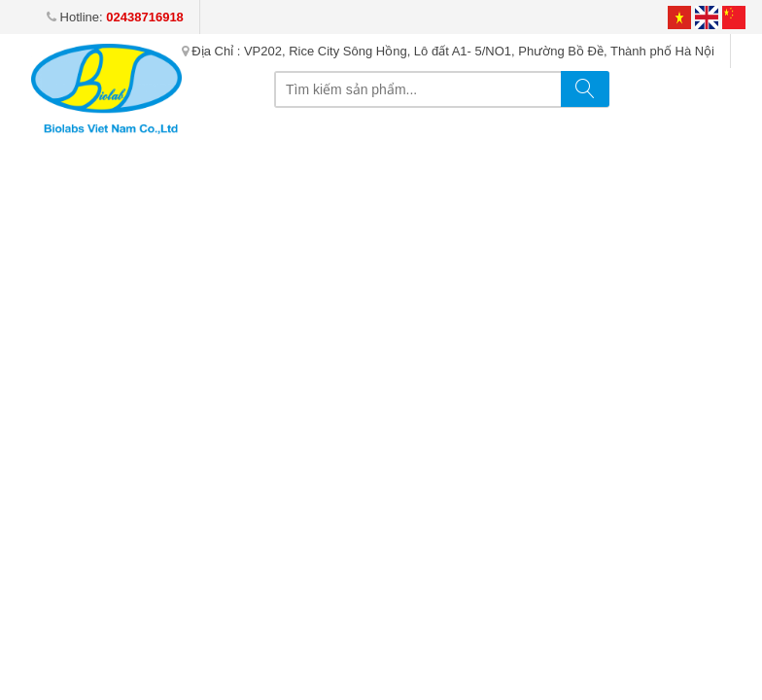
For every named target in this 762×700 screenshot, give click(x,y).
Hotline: (115, 17)
